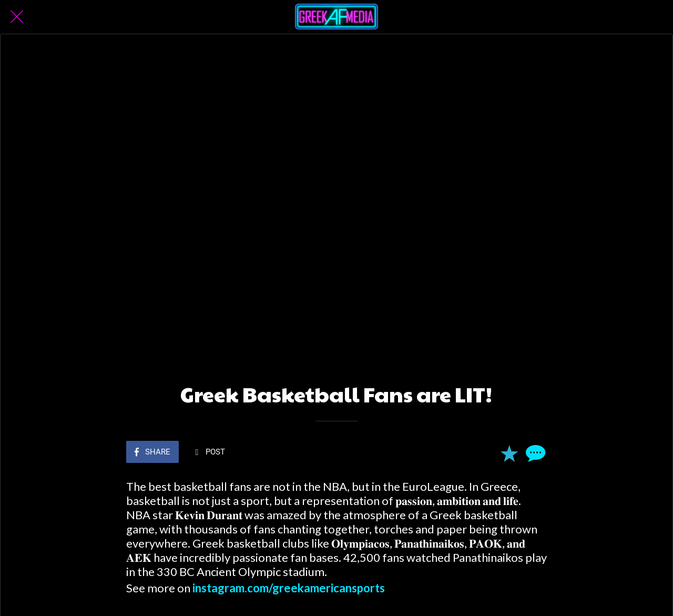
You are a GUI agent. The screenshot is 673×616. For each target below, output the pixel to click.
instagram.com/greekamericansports (289, 586)
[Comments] (534, 451)
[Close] (17, 17)
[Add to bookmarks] (509, 451)
